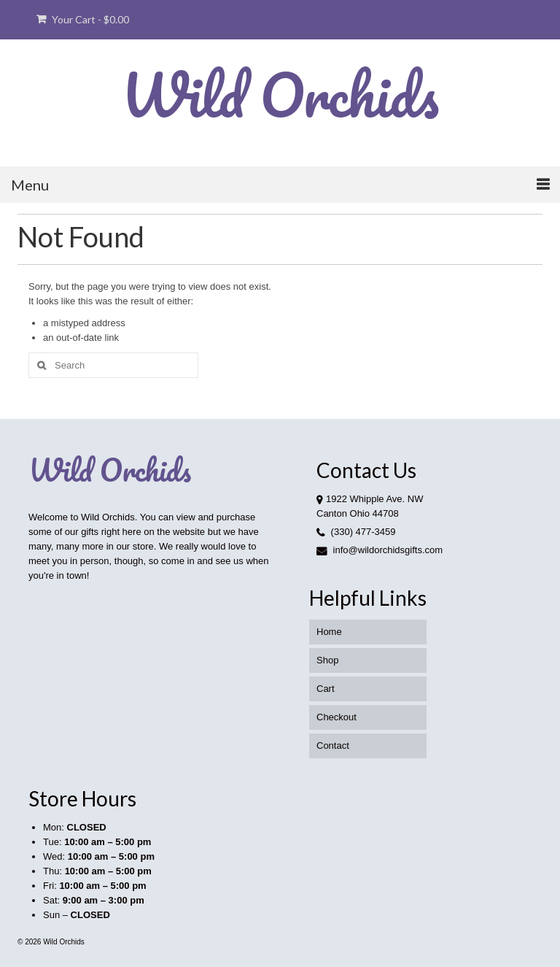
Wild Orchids (280, 94)
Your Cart (83, 19)
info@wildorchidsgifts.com (380, 550)
